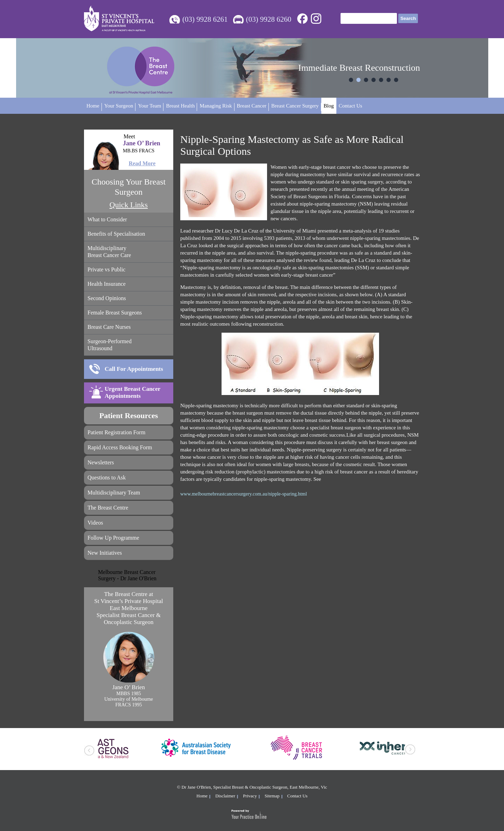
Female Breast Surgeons (115, 313)
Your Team (149, 106)
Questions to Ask (107, 477)
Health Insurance (107, 284)
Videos (95, 523)
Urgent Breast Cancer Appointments (132, 392)
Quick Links (129, 205)
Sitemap (272, 796)
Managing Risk (216, 106)
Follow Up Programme (113, 538)
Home (93, 106)
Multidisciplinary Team (114, 493)
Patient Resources (129, 415)
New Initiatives (105, 553)
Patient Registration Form (116, 432)
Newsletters (101, 462)
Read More (142, 163)
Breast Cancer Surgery (295, 106)
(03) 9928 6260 (269, 19)
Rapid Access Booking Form (120, 447)
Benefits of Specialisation (116, 234)
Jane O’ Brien (129, 147)
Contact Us (351, 106)
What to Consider (107, 219)
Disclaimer (225, 796)
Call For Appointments (134, 369)
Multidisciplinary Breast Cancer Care (109, 252)
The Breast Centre (108, 508)
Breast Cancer (252, 106)
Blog (329, 106)
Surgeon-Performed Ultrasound (110, 345)
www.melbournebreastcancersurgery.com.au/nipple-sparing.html (244, 494)
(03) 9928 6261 (205, 19)
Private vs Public (106, 269)
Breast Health (180, 106)
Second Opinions (107, 298)
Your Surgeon (119, 106)
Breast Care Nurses (109, 327)
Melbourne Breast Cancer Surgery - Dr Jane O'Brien (127, 575)
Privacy (250, 796)
